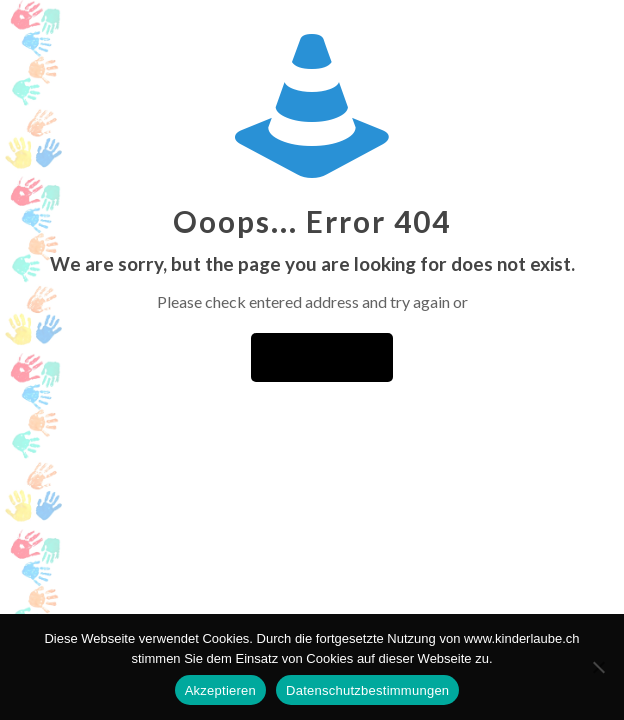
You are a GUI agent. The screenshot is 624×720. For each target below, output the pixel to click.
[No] (599, 667)
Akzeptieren (220, 690)
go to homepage (322, 357)
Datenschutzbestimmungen (367, 690)
